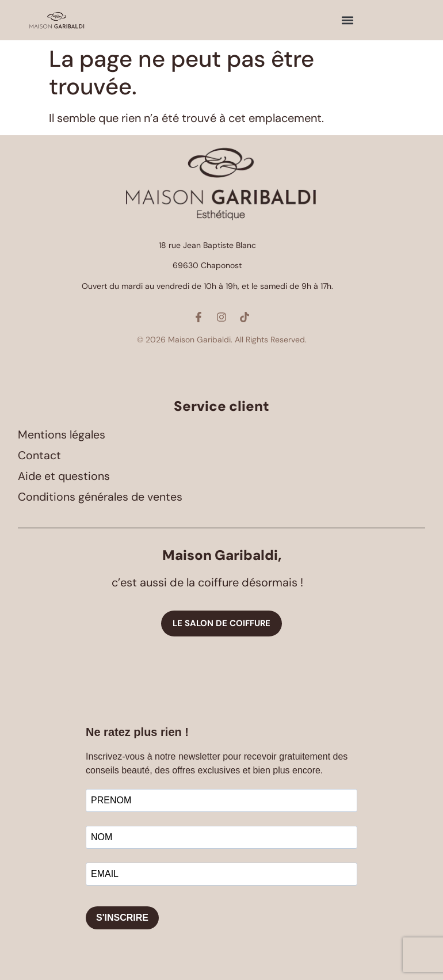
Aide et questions (64, 476)
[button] (348, 20)
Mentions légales (62, 435)
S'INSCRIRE (122, 918)
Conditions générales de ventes (101, 497)
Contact (39, 456)
